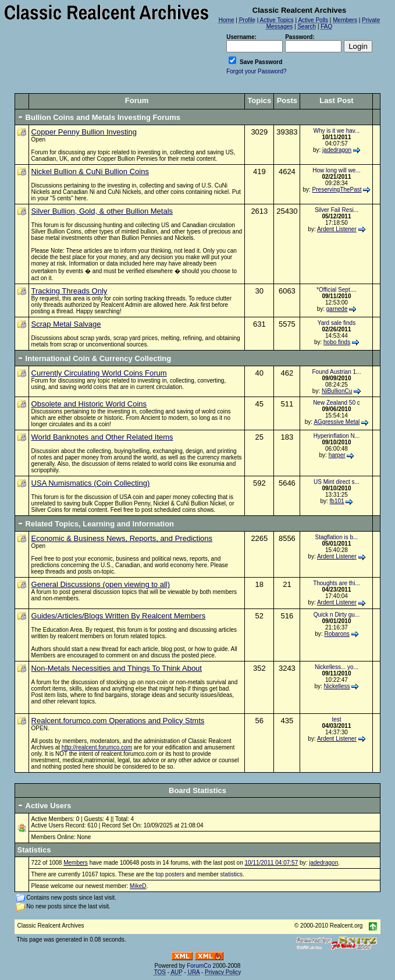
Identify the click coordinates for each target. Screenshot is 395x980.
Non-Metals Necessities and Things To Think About (117, 668)
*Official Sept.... (337, 290)
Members (76, 863)
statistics (232, 874)
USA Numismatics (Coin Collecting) (91, 483)
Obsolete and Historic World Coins (89, 404)
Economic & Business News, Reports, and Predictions (122, 538)
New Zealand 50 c (337, 403)
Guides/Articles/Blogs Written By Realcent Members (119, 616)
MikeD (138, 886)
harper (337, 455)
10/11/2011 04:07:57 (271, 863)
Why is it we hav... (337, 131)
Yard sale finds (337, 323)
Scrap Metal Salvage (66, 324)
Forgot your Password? (256, 71)
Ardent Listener (337, 229)
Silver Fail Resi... (337, 210)
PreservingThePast (337, 190)
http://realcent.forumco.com (97, 747)
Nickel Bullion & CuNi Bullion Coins (90, 171)
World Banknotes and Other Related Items (102, 437)
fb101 (337, 501)
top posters (170, 874)
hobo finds (337, 342)
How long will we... (336, 170)
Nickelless (337, 686)
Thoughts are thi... (337, 583)
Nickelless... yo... (337, 667)
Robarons (337, 634)
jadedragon (337, 150)
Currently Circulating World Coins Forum (99, 373)
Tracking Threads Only (70, 291)
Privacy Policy (223, 972)
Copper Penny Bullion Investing (84, 132)
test (336, 719)
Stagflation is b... (336, 537)
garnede (337, 309)
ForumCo (199, 966)
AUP (176, 972)
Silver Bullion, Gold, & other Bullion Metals (102, 211)
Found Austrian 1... (336, 372)
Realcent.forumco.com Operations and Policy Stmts (118, 721)
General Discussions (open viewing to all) (101, 584)
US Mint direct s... (337, 482)
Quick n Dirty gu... (337, 615)
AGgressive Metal (337, 422)
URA (194, 972)
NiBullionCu (337, 391)
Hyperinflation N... (337, 436)
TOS (160, 972)
